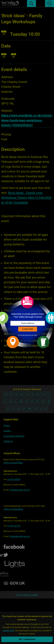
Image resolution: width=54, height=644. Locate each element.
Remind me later (31, 335)
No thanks (22, 335)
